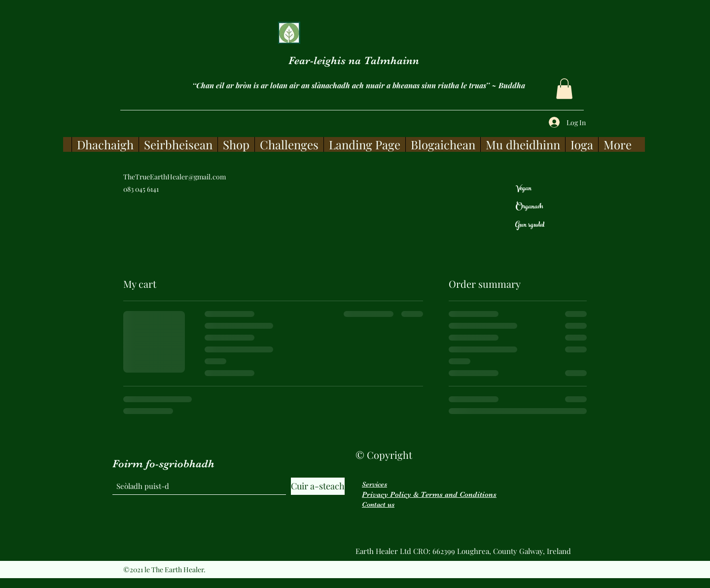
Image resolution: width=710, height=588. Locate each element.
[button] (564, 89)
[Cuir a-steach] (318, 486)
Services (374, 484)
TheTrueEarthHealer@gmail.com (175, 177)
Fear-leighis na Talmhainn (354, 60)
